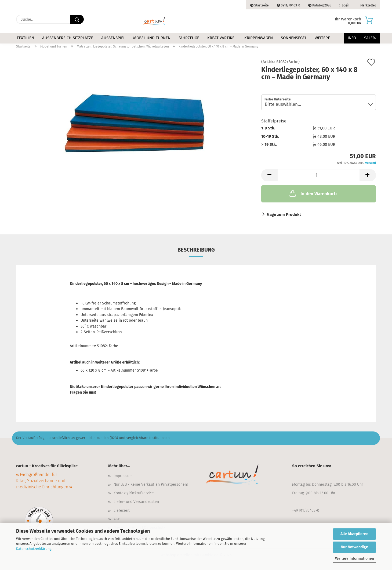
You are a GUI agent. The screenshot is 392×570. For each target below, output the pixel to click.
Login (344, 5)
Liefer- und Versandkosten (136, 502)
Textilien (25, 38)
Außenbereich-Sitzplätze (68, 38)
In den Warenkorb (313, 193)
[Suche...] (77, 19)
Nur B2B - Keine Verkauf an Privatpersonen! (151, 484)
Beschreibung (196, 250)
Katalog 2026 (320, 5)
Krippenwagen (259, 38)
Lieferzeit (122, 511)
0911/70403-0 (288, 5)
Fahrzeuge (189, 38)
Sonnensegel (294, 38)
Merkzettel (367, 5)
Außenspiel (113, 38)
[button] (269, 175)
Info (352, 38)
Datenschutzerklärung (34, 549)
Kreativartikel (222, 38)
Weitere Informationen (355, 559)
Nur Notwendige (354, 547)
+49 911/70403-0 (306, 511)
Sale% (370, 38)
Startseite (259, 5)
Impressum (123, 476)
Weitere (322, 38)
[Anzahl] (319, 175)
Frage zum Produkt (284, 215)
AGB (117, 519)
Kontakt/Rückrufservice (134, 493)
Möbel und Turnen (152, 38)
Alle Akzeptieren (354, 534)
